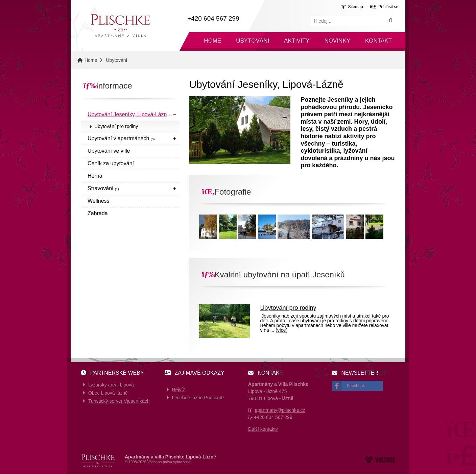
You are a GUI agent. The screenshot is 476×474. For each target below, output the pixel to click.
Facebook (356, 386)
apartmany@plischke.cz (280, 410)
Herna (95, 176)
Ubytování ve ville (109, 151)
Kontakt (378, 41)
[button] (384, 7)
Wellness (99, 201)
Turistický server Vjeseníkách (119, 401)
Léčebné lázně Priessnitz (198, 398)
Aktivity (297, 41)
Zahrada (98, 213)
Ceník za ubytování (111, 163)
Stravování (103, 188)
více (282, 330)
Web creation (380, 460)
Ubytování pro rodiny (116, 126)
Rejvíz (179, 390)
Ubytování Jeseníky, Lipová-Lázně (132, 114)
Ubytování (253, 41)
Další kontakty (263, 429)
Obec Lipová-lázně (108, 393)
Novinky (338, 41)
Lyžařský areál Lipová (111, 385)
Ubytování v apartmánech (121, 138)
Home (120, 26)
